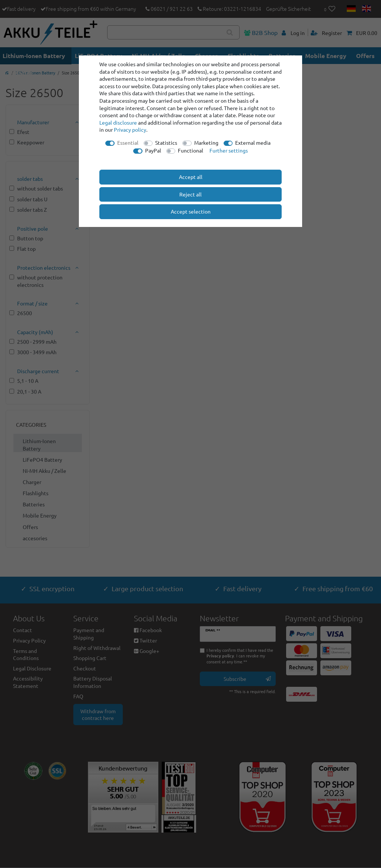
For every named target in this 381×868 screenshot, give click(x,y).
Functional (190, 150)
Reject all (190, 194)
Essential (128, 142)
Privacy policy (130, 129)
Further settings (229, 150)
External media (253, 142)
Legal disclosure (118, 122)
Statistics (166, 142)
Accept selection (191, 211)
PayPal (153, 150)
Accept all (191, 177)
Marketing (206, 142)
